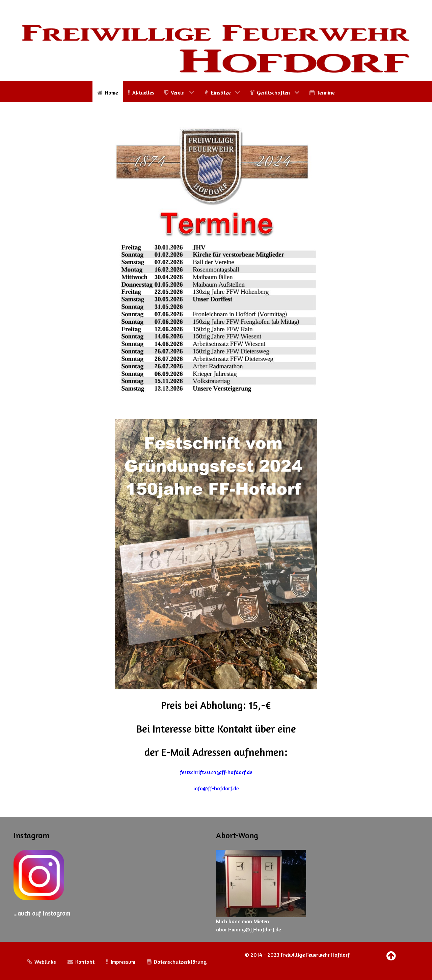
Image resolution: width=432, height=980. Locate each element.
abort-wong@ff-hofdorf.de (248, 929)
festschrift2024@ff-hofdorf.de (216, 772)
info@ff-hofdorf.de (216, 788)
